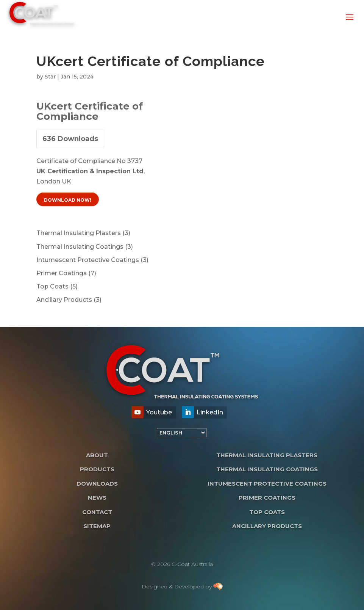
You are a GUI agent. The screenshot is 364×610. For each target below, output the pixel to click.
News (97, 498)
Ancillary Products (267, 526)
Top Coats (267, 512)
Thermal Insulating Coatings (267, 469)
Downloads (97, 484)
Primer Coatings (267, 498)
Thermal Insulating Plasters (267, 455)
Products (97, 469)
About (97, 455)
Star (50, 77)
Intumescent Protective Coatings (267, 484)
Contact (97, 512)
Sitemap (97, 526)
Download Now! (68, 200)
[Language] (182, 433)
